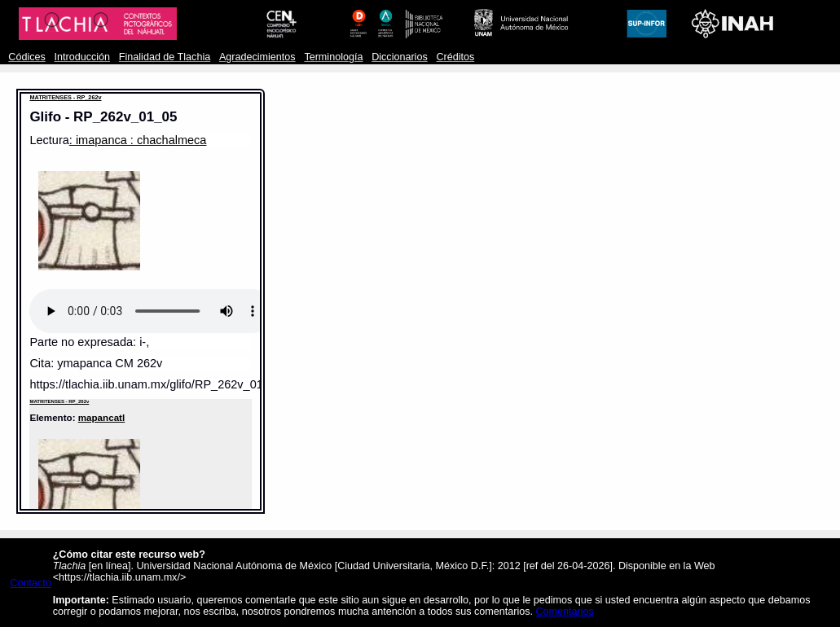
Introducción (83, 57)
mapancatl (101, 417)
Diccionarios (400, 57)
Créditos (455, 57)
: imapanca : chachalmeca (138, 140)
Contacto (30, 583)
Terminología (333, 57)
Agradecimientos (257, 57)
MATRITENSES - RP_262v (65, 97)
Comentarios (565, 612)
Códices (26, 57)
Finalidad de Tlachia (165, 57)
